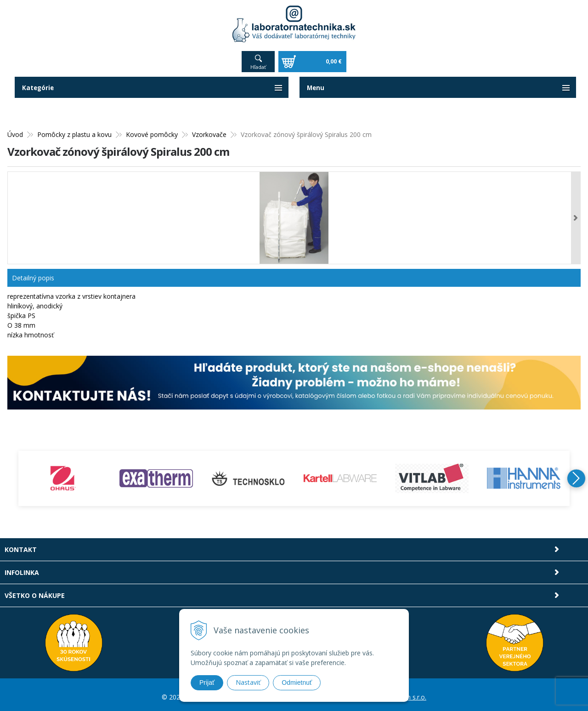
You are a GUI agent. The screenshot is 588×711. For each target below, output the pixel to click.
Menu (316, 83)
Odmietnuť (297, 683)
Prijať (207, 683)
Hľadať (258, 62)
